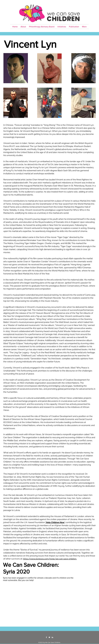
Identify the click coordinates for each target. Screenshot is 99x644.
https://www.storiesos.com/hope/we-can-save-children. (50, 559)
